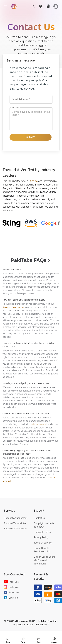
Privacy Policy (41, 537)
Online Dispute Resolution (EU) (42, 550)
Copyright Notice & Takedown (44, 525)
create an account (38, 424)
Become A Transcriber (16, 528)
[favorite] (41, 6)
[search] (33, 6)
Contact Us (40, 518)
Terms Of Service (43, 543)
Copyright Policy (42, 532)
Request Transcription (16, 523)
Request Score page (13, 307)
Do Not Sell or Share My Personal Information (44, 560)
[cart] (48, 6)
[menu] (6, 6)
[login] (56, 6)
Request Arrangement (16, 518)
